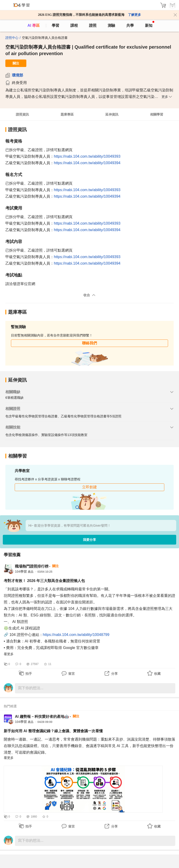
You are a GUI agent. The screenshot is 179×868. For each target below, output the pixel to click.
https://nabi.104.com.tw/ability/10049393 (87, 156)
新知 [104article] (150, 24)
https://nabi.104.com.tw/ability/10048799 (76, 635)
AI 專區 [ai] (34, 25)
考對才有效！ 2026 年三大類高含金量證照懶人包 (44, 581)
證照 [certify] (93, 25)
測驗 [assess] (111, 25)
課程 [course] (74, 25)
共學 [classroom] (130, 25)
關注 (16, 63)
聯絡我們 (89, 343)
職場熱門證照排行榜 (32, 566)
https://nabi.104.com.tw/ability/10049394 (87, 163)
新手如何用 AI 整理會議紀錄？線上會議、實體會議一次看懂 (53, 731)
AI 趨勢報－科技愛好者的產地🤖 (42, 717)
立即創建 (89, 487)
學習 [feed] (55, 25)
